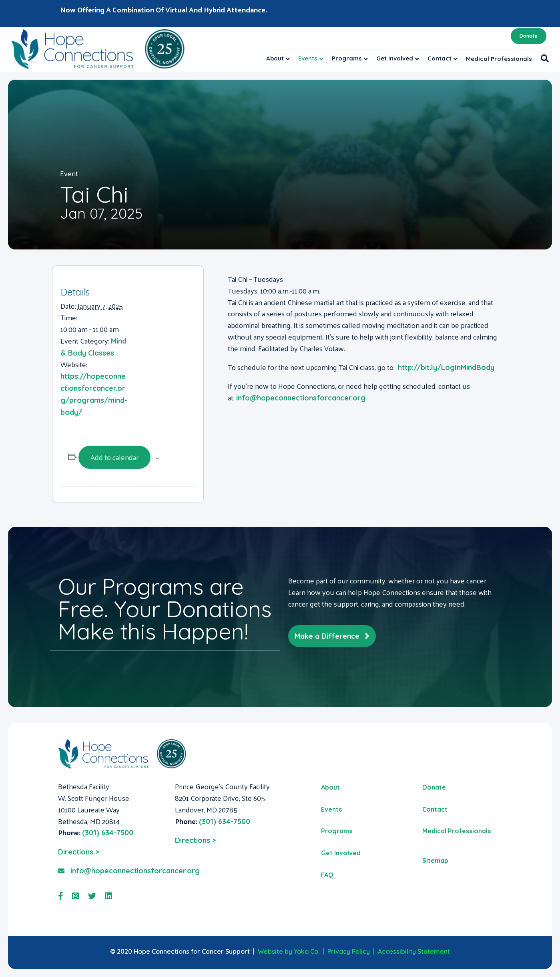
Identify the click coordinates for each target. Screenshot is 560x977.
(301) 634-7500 (108, 833)
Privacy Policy (349, 951)
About (275, 58)
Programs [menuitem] (337, 831)
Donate (529, 36)
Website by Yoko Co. (289, 951)
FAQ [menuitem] (327, 875)
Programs (347, 58)
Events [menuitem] (331, 809)
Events (308, 58)
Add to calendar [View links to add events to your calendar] (114, 457)
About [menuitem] (330, 787)
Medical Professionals (499, 59)
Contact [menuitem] (435, 809)
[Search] (543, 58)
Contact (440, 58)
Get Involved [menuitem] (341, 853)
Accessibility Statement (414, 951)
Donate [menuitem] (434, 787)
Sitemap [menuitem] (435, 860)
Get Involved (395, 58)
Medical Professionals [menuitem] (457, 831)
